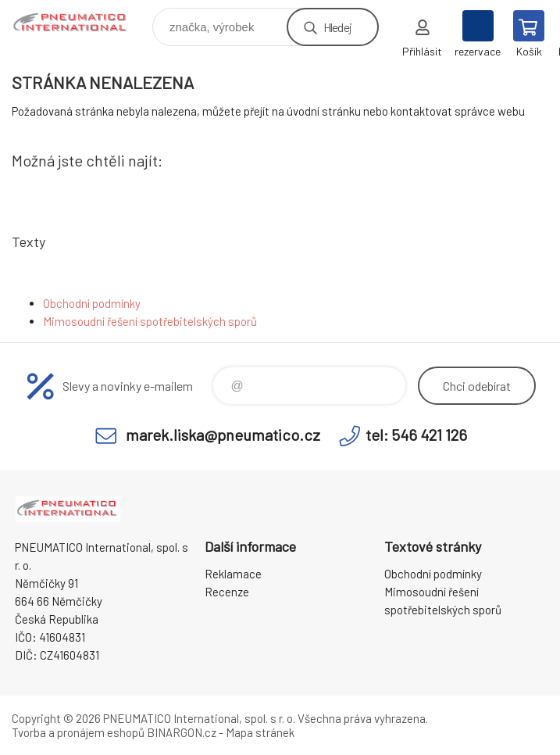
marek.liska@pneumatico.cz (223, 435)
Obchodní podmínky (92, 303)
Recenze (227, 592)
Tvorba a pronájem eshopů (78, 732)
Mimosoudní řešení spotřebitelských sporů (150, 321)
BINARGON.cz (182, 732)
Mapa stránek (260, 732)
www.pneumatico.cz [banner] (81, 23)
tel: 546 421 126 (416, 435)
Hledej (337, 27)
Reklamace (233, 574)
